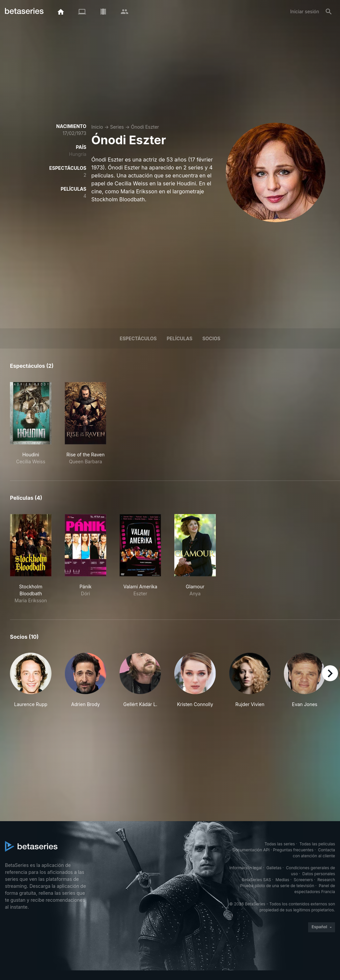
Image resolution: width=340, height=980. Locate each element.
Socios (211, 338)
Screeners (303, 880)
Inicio (97, 127)
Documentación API (251, 850)
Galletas (274, 868)
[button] (31, 680)
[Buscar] (329, 12)
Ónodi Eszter (145, 127)
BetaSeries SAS (256, 880)
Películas (179, 338)
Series (117, 127)
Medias (282, 880)
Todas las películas (317, 844)
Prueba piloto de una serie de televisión (277, 886)
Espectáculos (138, 338)
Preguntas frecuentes (293, 850)
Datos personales (319, 874)
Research (326, 880)
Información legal (246, 868)
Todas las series (280, 844)
